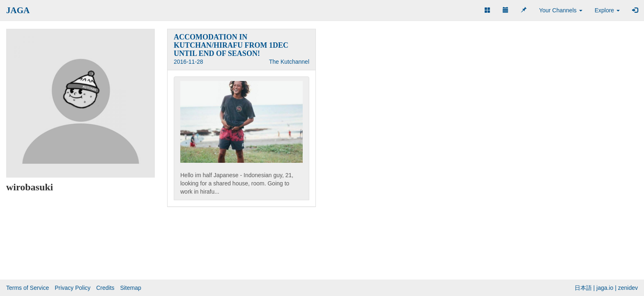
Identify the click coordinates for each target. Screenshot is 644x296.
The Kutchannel (289, 62)
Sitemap (130, 288)
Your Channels (560, 10)
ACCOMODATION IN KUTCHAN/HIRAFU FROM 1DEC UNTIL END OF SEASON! (231, 45)
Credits (105, 288)
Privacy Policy (72, 288)
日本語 (583, 288)
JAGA (18, 10)
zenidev (628, 288)
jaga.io (605, 288)
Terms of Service (28, 288)
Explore (607, 10)
